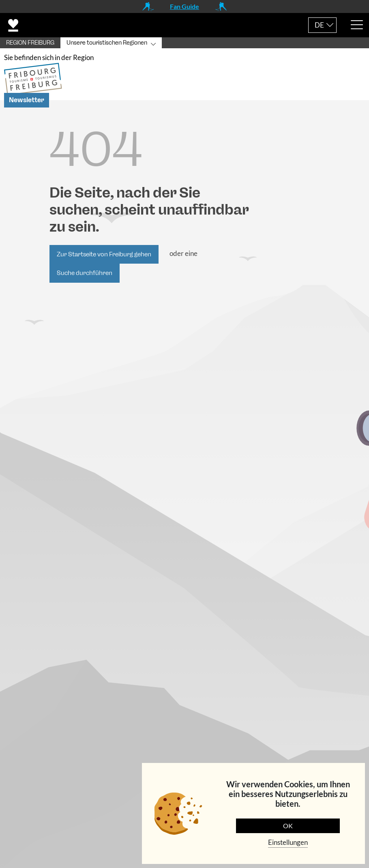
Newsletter (27, 100)
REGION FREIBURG (30, 43)
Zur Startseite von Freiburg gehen (104, 254)
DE (319, 25)
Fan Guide (184, 6)
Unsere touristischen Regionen (107, 43)
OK (288, 826)
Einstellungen (288, 842)
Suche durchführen (85, 273)
